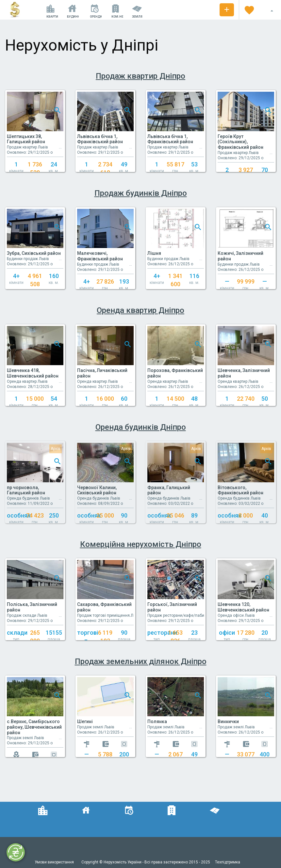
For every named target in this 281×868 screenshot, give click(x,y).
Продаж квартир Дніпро (140, 76)
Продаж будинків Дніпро (141, 193)
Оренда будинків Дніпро (141, 427)
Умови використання (55, 862)
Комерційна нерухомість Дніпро (141, 544)
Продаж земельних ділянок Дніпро (141, 661)
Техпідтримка (228, 862)
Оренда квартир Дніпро (140, 310)
